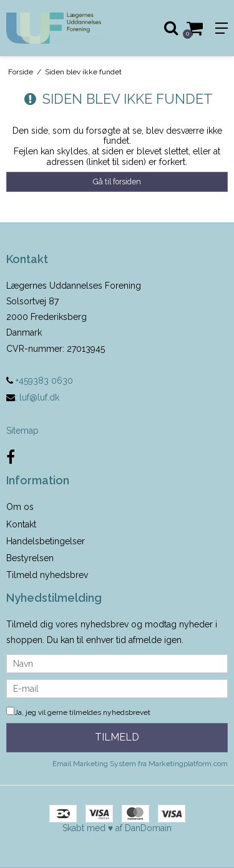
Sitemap (22, 431)
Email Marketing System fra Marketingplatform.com (140, 764)
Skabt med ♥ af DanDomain (117, 828)
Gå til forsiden (117, 182)
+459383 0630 (40, 381)
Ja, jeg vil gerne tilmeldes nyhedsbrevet (78, 712)
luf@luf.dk (39, 397)
